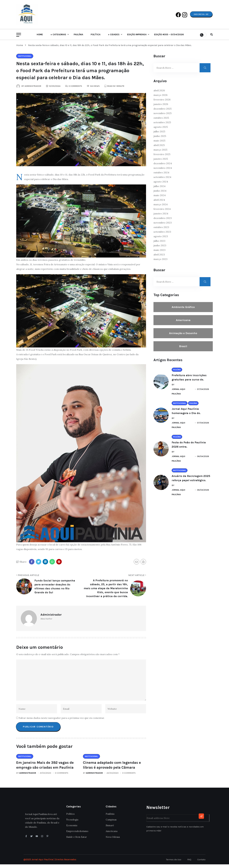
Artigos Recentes (168, 364)
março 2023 (160, 263)
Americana (183, 324)
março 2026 (160, 99)
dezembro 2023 (163, 222)
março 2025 (160, 153)
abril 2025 (159, 149)
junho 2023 (160, 249)
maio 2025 (159, 144)
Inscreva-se (201, 16)
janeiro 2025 (161, 162)
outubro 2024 (161, 176)
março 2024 (161, 208)
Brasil (183, 350)
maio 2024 (160, 199)
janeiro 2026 (161, 108)
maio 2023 (159, 254)
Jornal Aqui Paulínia (178, 395)
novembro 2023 (163, 226)
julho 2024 (159, 190)
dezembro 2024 (163, 167)
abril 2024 (159, 203)
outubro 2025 (161, 121)
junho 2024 (160, 194)
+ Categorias (58, 38)
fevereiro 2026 (162, 103)
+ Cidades (114, 38)
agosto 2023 (161, 240)
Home (40, 38)
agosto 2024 (161, 185)
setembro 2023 (162, 235)
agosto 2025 (161, 131)
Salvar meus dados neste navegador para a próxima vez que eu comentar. (62, 722)
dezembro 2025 (162, 112)
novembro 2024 (163, 172)
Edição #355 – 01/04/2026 (169, 38)
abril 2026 (159, 94)
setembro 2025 (162, 126)
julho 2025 (159, 135)
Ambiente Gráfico (183, 311)
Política (96, 38)
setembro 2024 (162, 181)
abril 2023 (159, 258)
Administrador (28, 777)
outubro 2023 (161, 231)
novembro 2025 (162, 117)
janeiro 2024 (161, 217)
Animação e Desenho (183, 337)
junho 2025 (160, 140)
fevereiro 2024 (162, 213)
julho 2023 (159, 244)
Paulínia (78, 38)
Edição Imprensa (137, 38)
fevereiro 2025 (162, 158)
